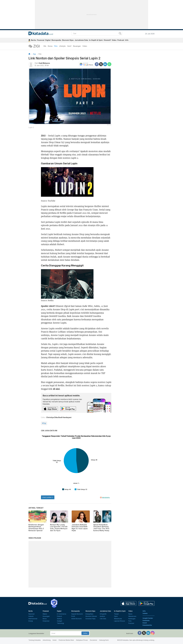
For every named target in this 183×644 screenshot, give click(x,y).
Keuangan (77, 46)
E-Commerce (62, 614)
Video (114, 40)
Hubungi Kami (104, 640)
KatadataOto (147, 625)
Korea (50, 46)
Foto (130, 621)
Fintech (59, 616)
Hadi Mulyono (44, 63)
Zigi (34, 54)
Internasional (33, 619)
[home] (29, 40)
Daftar (85, 633)
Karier (55, 640)
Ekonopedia (56, 40)
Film (56, 46)
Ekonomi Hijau (68, 40)
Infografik (103, 614)
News (130, 614)
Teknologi (60, 623)
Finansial (41, 40)
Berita (33, 40)
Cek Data (103, 619)
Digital (48, 40)
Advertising (47, 640)
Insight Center (148, 618)
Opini (116, 616)
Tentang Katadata (35, 640)
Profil (73, 616)
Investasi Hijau (91, 619)
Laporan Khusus (120, 621)
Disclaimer (93, 640)
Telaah (116, 614)
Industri (31, 616)
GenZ (69, 46)
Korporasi (46, 621)
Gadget (60, 621)
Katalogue (132, 619)
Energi (31, 621)
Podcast (121, 40)
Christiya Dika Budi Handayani (59, 417)
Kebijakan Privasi (82, 640)
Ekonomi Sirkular (91, 616)
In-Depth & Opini (96, 40)
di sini (56, 389)
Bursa (45, 619)
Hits (45, 46)
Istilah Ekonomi (76, 619)
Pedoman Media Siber (66, 640)
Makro (45, 614)
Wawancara (118, 619)
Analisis (102, 616)
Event (145, 623)
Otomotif (107, 40)
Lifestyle (62, 46)
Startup (59, 619)
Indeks (145, 613)
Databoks (146, 620)
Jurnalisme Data (81, 40)
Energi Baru (89, 614)
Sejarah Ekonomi (77, 614)
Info (127, 40)
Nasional (31, 614)
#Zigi (44, 423)
